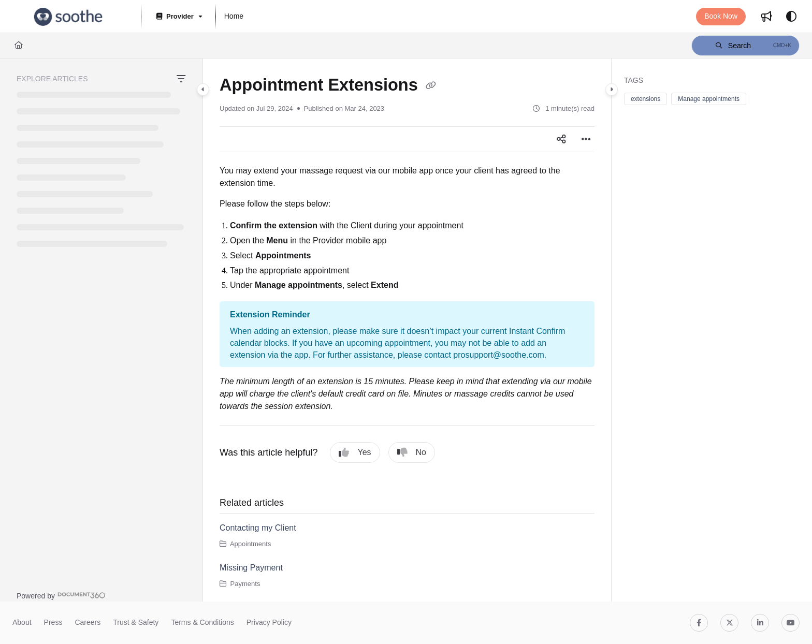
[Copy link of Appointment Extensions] (431, 86)
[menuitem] (234, 17)
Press (53, 622)
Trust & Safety (136, 622)
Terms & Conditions (202, 622)
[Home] (19, 46)
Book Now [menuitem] (721, 16)
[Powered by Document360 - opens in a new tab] (61, 595)
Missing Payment (251, 568)
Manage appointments (709, 99)
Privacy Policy (269, 622)
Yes (355, 452)
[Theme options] (791, 17)
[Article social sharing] (561, 139)
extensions (646, 99)
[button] (68, 17)
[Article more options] (586, 139)
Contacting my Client (258, 528)
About (22, 622)
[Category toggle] (203, 90)
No (412, 452)
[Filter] (181, 79)
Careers (88, 622)
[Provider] (178, 17)
